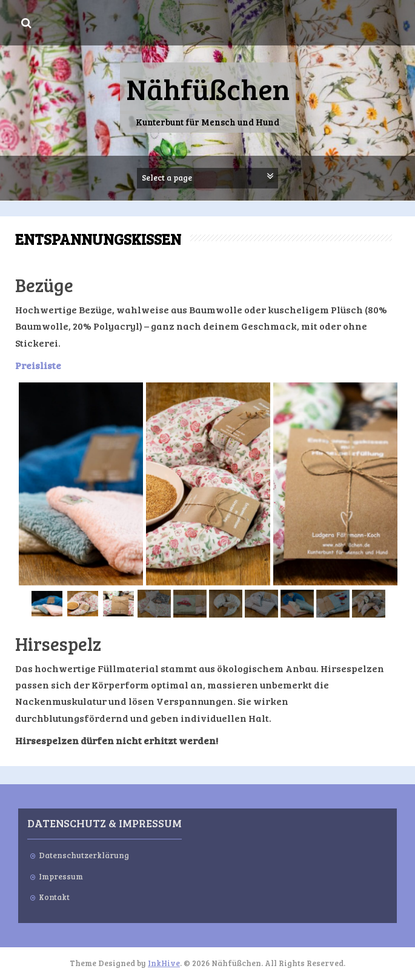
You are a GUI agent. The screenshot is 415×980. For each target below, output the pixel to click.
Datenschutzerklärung (84, 855)
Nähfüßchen (208, 88)
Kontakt (54, 897)
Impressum (61, 876)
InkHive (164, 963)
